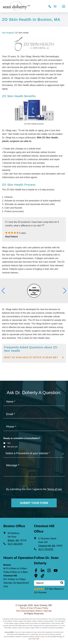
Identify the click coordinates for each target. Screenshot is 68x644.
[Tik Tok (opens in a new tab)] (43, 577)
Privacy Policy (41, 608)
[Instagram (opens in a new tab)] (49, 571)
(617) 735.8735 (46, 549)
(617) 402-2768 (34, 639)
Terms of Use (26, 608)
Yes (9, 443)
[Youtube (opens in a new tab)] (56, 571)
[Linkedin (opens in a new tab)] (43, 571)
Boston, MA (13, 540)
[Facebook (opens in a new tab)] (36, 571)
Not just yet (12, 447)
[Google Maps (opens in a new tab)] (36, 577)
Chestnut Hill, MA (47, 546)
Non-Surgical (8, 33)
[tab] (34, 357)
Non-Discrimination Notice (29, 611)
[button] (3, 291)
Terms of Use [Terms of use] (55, 489)
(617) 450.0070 (15, 544)
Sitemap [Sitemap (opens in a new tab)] (48, 611)
